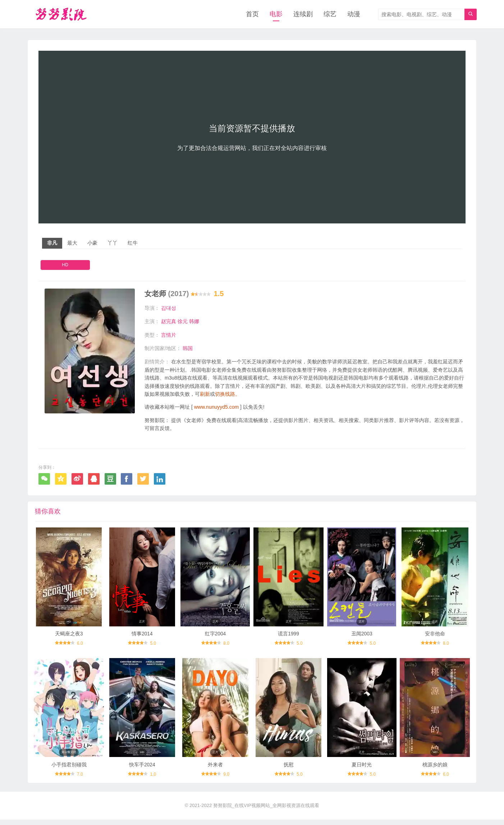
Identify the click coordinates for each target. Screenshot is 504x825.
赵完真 (169, 322)
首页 (252, 14)
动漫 (354, 14)
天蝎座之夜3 (69, 636)
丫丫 (113, 243)
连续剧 (303, 14)
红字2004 (215, 636)
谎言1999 (288, 636)
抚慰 (289, 770)
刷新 (205, 394)
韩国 (188, 349)
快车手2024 (142, 770)
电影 (276, 14)
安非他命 (435, 636)
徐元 (183, 322)
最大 (72, 243)
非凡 (52, 243)
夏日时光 (362, 770)
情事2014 (142, 636)
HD (65, 265)
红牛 (133, 243)
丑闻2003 (362, 636)
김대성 (169, 308)
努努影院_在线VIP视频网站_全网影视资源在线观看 (266, 811)
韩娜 (194, 322)
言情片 (169, 335)
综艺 (330, 14)
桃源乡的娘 (435, 770)
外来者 (215, 770)
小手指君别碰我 (69, 770)
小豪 (92, 243)
